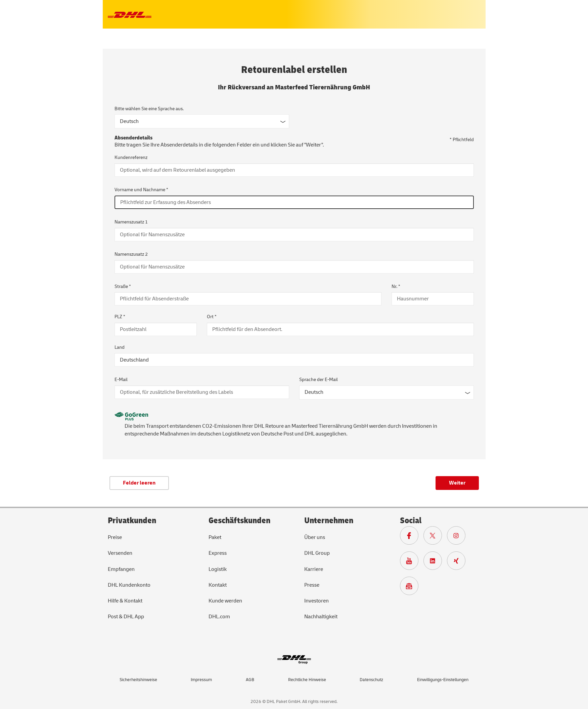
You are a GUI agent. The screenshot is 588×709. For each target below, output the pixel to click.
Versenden (120, 553)
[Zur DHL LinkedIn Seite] (435, 562)
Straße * (123, 286)
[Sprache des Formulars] (202, 121)
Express (218, 553)
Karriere (314, 569)
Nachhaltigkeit (321, 617)
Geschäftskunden (239, 521)
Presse (312, 585)
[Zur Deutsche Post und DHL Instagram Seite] (459, 537)
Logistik (218, 569)
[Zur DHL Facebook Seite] (412, 537)
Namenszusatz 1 (131, 222)
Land (120, 347)
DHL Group (317, 553)
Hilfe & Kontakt (125, 601)
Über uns (315, 537)
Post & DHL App (126, 617)
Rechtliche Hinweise (307, 680)
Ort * (212, 317)
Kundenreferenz (131, 157)
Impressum (201, 680)
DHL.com (219, 617)
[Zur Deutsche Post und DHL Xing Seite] (459, 562)
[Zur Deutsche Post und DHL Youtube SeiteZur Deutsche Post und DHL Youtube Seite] (412, 562)
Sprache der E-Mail (319, 380)
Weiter (457, 483)
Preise (115, 537)
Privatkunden (132, 521)
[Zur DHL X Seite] (435, 537)
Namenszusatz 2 (131, 254)
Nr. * (396, 286)
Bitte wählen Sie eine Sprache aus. (149, 109)
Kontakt (218, 585)
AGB (250, 680)
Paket (215, 537)
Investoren (316, 601)
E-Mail (121, 380)
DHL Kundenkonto (129, 585)
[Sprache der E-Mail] (387, 392)
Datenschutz (371, 680)
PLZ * (120, 317)
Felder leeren (139, 483)
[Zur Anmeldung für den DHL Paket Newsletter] (412, 588)
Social (411, 521)
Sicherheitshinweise (138, 680)
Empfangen (121, 569)
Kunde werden (225, 601)
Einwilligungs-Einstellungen (443, 680)
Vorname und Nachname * (141, 190)
